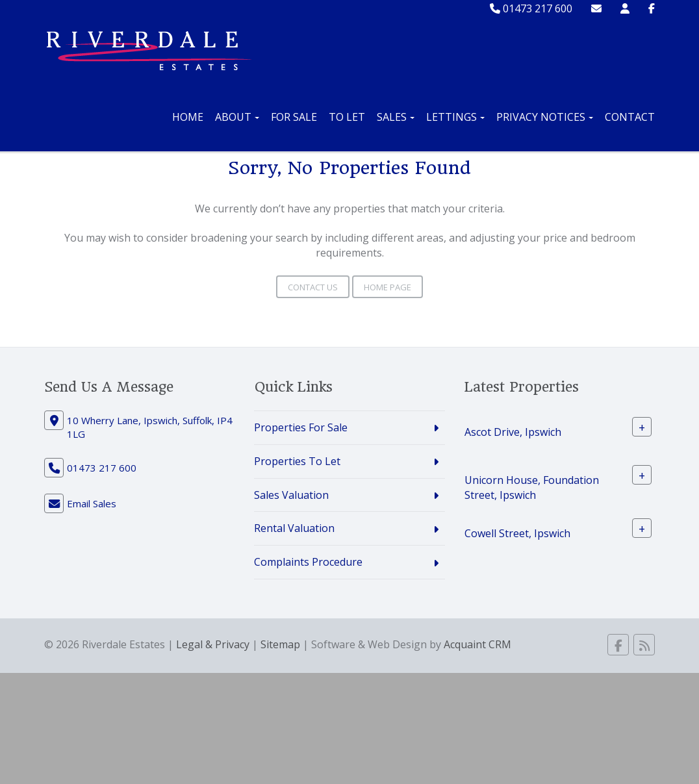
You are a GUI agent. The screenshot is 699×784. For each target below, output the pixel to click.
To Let (347, 117)
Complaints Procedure (308, 562)
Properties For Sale (301, 427)
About (237, 117)
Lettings (455, 117)
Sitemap (280, 644)
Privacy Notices (545, 117)
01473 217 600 (531, 8)
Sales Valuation (291, 495)
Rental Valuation (294, 528)
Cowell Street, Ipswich (517, 533)
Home (188, 117)
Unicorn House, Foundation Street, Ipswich (532, 487)
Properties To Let (297, 461)
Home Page (388, 287)
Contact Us (313, 287)
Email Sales (92, 503)
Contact (630, 117)
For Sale (294, 117)
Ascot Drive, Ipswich (513, 432)
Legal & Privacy (213, 644)
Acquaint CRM (477, 644)
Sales (396, 117)
